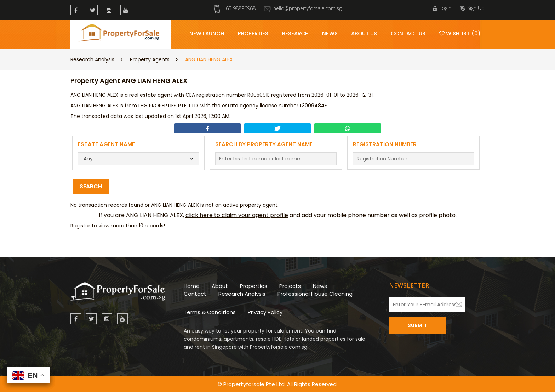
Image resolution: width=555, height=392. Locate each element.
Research (296, 33)
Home (192, 286)
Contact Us (408, 33)
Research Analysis (92, 59)
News (330, 33)
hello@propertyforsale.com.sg (303, 8)
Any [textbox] (88, 159)
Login (442, 8)
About (220, 286)
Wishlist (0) (460, 33)
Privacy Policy (265, 312)
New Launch (207, 33)
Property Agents (150, 59)
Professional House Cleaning (315, 294)
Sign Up (472, 8)
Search (91, 186)
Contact (195, 294)
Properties (253, 33)
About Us (364, 33)
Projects (290, 286)
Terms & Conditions (210, 312)
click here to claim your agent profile (237, 215)
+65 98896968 (235, 8)
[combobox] (139, 159)
